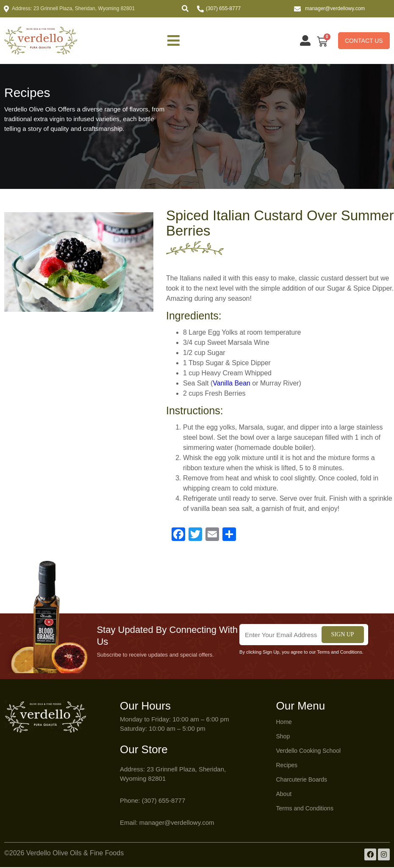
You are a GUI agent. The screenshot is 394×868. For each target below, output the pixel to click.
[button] (185, 8)
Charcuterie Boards (302, 780)
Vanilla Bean (232, 384)
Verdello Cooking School (309, 752)
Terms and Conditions (305, 809)
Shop (283, 737)
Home (284, 723)
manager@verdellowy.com (335, 8)
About (284, 795)
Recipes (287, 766)
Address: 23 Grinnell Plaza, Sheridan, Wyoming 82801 (73, 8)
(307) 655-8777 (223, 8)
